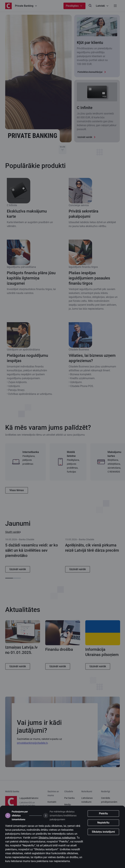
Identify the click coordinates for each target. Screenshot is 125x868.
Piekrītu (103, 820)
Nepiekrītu (103, 829)
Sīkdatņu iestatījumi (103, 838)
